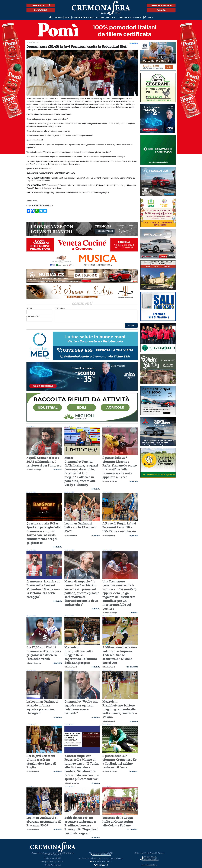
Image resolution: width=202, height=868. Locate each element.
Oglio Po (161, 10)
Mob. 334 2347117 (149, 858)
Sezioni (138, 17)
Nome (39, 311)
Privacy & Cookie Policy (149, 865)
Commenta (131, 325)
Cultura (88, 17)
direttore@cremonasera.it (101, 855)
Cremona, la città (41, 5)
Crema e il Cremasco (161, 5)
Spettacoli (112, 17)
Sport (68, 17)
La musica (77, 17)
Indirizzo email (39, 318)
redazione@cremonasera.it (101, 861)
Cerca (149, 17)
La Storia (99, 17)
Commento (96, 315)
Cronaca (58, 17)
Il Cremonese (41, 10)
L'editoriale (125, 17)
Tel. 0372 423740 (149, 857)
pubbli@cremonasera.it (149, 860)
